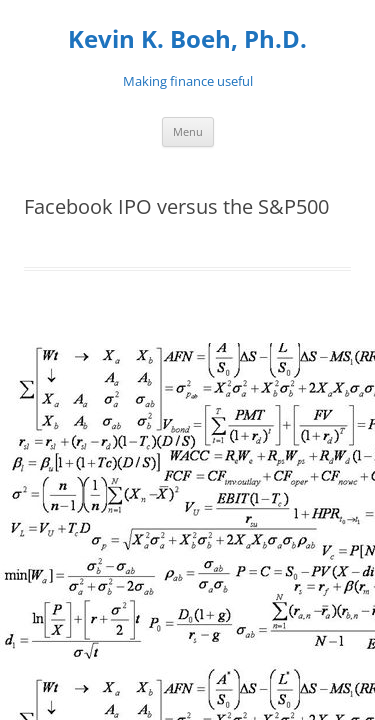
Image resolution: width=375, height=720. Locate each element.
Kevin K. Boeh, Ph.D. (187, 39)
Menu (188, 131)
